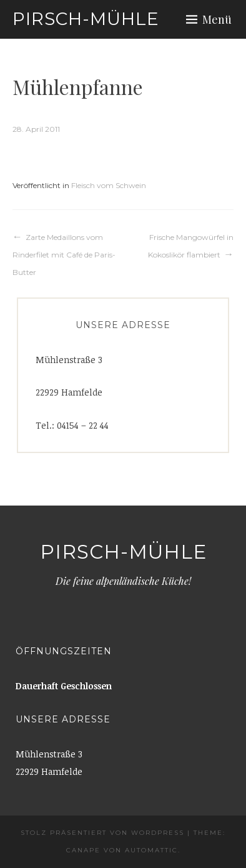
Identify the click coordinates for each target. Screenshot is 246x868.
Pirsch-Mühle (86, 19)
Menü (217, 19)
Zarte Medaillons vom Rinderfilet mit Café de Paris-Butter (64, 255)
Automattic (151, 850)
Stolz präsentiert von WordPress (102, 833)
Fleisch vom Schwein (109, 185)
